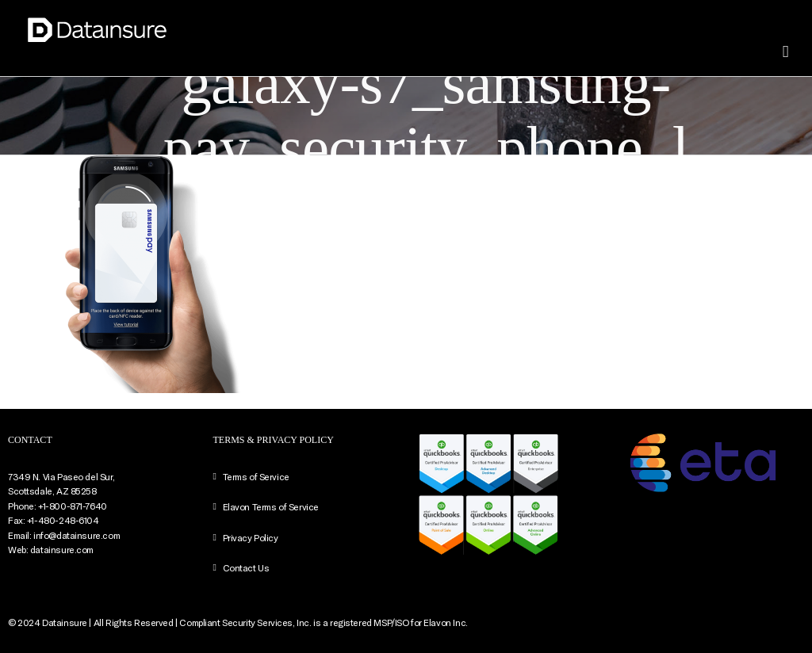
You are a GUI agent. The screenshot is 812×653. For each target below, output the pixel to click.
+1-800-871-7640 (73, 506)
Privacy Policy (251, 537)
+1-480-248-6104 (63, 520)
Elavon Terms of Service (271, 506)
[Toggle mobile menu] (785, 52)
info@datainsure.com (77, 535)
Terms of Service (256, 476)
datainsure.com (62, 549)
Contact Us (246, 567)
